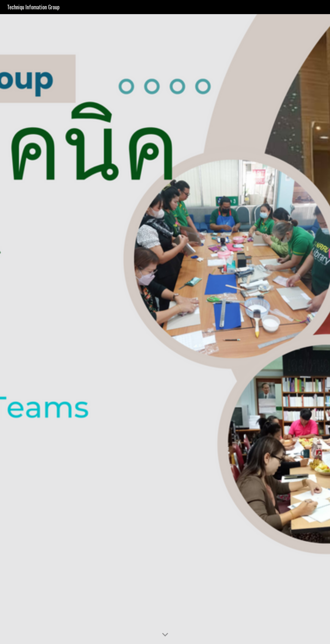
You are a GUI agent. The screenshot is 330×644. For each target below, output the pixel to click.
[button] (165, 635)
